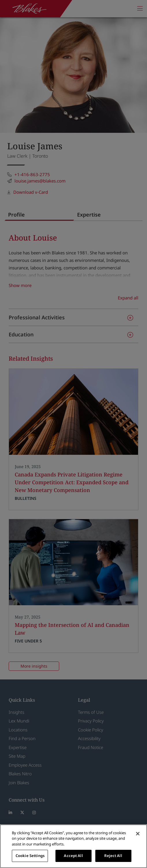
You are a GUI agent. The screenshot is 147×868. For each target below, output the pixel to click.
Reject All (113, 856)
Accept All (73, 856)
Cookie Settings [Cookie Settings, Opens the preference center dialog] (30, 856)
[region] (73, 846)
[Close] (138, 834)
